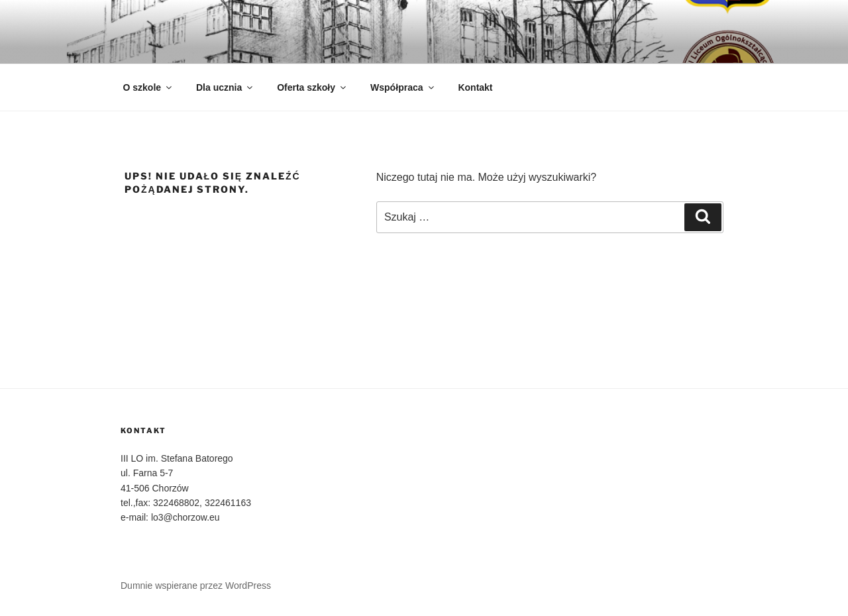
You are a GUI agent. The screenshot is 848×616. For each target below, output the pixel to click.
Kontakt (475, 87)
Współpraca (403, 87)
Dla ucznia (225, 87)
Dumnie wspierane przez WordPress (196, 586)
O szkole (149, 87)
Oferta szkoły (312, 87)
